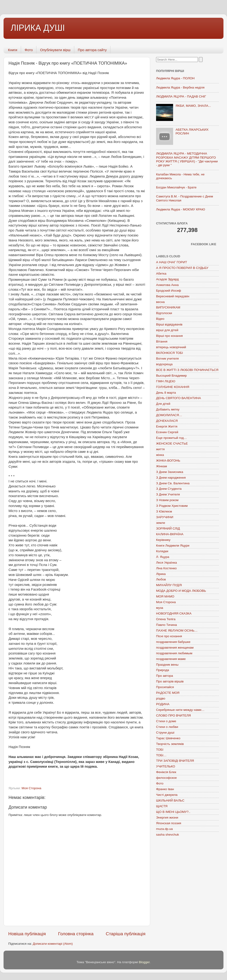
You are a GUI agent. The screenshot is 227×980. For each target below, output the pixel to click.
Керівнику (163, 540)
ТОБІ (160, 750)
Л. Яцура (163, 557)
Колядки (162, 551)
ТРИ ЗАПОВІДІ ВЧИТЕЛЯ (175, 761)
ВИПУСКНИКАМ (168, 307)
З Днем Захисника (170, 472)
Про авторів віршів (170, 681)
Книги (13, 50)
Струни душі (165, 733)
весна (160, 302)
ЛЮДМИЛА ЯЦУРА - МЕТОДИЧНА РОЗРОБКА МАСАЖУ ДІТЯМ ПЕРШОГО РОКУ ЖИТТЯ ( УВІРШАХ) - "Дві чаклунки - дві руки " (187, 159)
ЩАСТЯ (162, 806)
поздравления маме (171, 659)
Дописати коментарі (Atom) (53, 944)
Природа (163, 670)
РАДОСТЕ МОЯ (168, 693)
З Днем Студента (169, 489)
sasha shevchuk (168, 835)
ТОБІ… (161, 755)
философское (166, 778)
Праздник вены (167, 665)
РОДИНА (163, 704)
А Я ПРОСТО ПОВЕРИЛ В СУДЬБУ (182, 268)
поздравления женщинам (175, 648)
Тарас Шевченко (168, 738)
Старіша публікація (126, 934)
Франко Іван (165, 789)
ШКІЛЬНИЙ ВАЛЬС (170, 800)
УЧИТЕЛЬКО (166, 766)
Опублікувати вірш (55, 50)
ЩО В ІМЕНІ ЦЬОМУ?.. (173, 812)
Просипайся (165, 687)
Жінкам (162, 466)
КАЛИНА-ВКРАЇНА (170, 534)
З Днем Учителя (168, 494)
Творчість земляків (170, 744)
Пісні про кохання (169, 636)
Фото (29, 50)
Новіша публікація (27, 934)
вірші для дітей (167, 330)
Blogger (144, 962)
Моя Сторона (31, 788)
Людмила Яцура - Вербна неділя (180, 87)
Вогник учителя (167, 359)
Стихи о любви (167, 727)
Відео (160, 319)
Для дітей (163, 404)
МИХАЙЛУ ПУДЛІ (169, 585)
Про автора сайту (92, 50)
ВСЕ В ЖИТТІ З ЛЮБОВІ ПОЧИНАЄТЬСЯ (187, 370)
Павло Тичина (166, 625)
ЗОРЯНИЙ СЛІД (168, 528)
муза (160, 608)
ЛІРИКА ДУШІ (38, 28)
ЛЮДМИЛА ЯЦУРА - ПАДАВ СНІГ (181, 96)
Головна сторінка (76, 934)
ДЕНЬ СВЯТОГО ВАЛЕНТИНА (179, 398)
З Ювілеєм (164, 511)
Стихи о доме (166, 721)
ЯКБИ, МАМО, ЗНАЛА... (193, 106)
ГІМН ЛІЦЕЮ (166, 381)
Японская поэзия (169, 823)
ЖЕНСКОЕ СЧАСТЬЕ (172, 443)
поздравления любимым (174, 653)
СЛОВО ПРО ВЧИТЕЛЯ (173, 715)
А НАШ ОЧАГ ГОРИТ (172, 262)
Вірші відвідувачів (169, 324)
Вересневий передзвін (173, 296)
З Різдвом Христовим (172, 506)
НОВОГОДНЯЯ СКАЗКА (174, 613)
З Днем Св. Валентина (173, 483)
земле (161, 523)
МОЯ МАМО (165, 596)
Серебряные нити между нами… (180, 710)
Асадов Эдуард (167, 279)
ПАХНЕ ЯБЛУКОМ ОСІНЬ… (177, 630)
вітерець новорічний (171, 347)
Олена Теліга (166, 619)
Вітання (162, 341)
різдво (161, 698)
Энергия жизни (167, 817)
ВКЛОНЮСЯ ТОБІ (169, 353)
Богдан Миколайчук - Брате (176, 187)
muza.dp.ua (164, 829)
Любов (161, 579)
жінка (160, 455)
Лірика (161, 574)
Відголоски (164, 313)
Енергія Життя (167, 426)
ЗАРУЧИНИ (165, 517)
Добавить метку (168, 409)
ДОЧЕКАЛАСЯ (167, 421)
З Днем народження (171, 478)
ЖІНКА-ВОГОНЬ (168, 461)
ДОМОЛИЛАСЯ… (169, 415)
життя (160, 449)
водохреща (164, 364)
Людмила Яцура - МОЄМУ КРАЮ (181, 209)
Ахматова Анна (167, 285)
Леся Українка (166, 563)
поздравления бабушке (173, 642)
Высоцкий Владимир (171, 376)
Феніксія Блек (166, 772)
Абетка (161, 274)
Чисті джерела (167, 795)
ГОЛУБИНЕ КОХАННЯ (173, 387)
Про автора (164, 676)
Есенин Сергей (167, 432)
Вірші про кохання (169, 336)
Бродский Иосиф (169, 291)
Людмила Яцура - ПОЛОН (175, 78)
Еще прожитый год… (171, 438)
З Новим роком (167, 500)
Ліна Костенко (166, 568)
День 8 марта (166, 393)
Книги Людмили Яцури (173, 546)
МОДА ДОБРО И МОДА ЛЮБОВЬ (181, 591)
